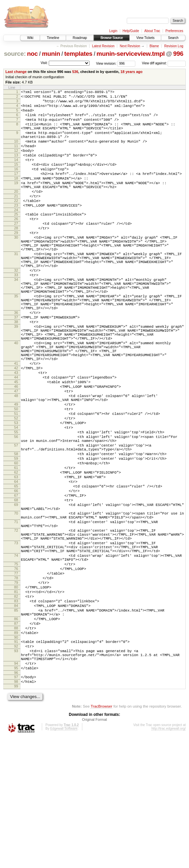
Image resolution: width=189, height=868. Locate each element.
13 (16, 169)
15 (16, 180)
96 (16, 800)
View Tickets (145, 38)
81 (16, 703)
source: (15, 54)
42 (16, 429)
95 (16, 795)
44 (16, 441)
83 (16, 714)
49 (16, 474)
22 (16, 224)
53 (16, 496)
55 (16, 507)
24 (16, 236)
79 (16, 691)
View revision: (106, 63)
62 (16, 556)
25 (16, 240)
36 (16, 361)
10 (16, 152)
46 (16, 452)
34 (16, 320)
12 (16, 163)
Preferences (175, 31)
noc (32, 54)
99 (16, 816)
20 (16, 213)
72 (16, 627)
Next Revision (130, 46)
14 (16, 175)
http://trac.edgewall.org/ (169, 859)
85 (16, 725)
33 (16, 315)
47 (16, 457)
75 (16, 669)
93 (16, 774)
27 (16, 251)
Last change (16, 72)
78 (16, 686)
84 (16, 719)
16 (16, 186)
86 (16, 736)
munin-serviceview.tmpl (131, 54)
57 (16, 523)
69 (16, 596)
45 (16, 446)
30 (16, 268)
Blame (154, 46)
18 (16, 197)
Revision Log (174, 46)
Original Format (94, 850)
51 (16, 485)
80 (16, 697)
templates (78, 54)
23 (16, 230)
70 (16, 606)
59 (16, 540)
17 (16, 191)
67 (16, 584)
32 (16, 309)
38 (16, 372)
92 (16, 768)
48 (16, 463)
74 (16, 658)
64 (16, 568)
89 (16, 752)
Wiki (30, 38)
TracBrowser (101, 837)
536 (75, 72)
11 (16, 158)
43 (16, 435)
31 (16, 288)
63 (16, 562)
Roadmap (80, 38)
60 (16, 545)
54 (16, 502)
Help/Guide (131, 31)
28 (16, 257)
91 (16, 762)
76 (16, 675)
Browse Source (112, 38)
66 (16, 579)
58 (16, 534)
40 (16, 398)
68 (16, 590)
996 (178, 54)
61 (16, 551)
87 (16, 741)
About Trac (152, 31)
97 (16, 805)
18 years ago (132, 72)
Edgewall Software (64, 859)
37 (16, 367)
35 (16, 341)
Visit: (44, 63)
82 (16, 708)
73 (16, 643)
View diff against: (164, 63)
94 (16, 789)
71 (16, 617)
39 (16, 378)
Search (173, 38)
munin (51, 54)
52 (16, 490)
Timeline (53, 38)
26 (16, 246)
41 (16, 424)
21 (16, 219)
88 (16, 747)
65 (16, 573)
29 (16, 262)
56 (16, 513)
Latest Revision (103, 46)
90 (16, 758)
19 (16, 203)
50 (16, 479)
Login (113, 31)
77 (16, 680)
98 (16, 810)
